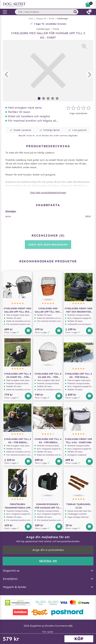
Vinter (52, 19)
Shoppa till (41, 19)
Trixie (56, 29)
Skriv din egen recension (48, 245)
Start (31, 19)
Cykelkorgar (62, 19)
